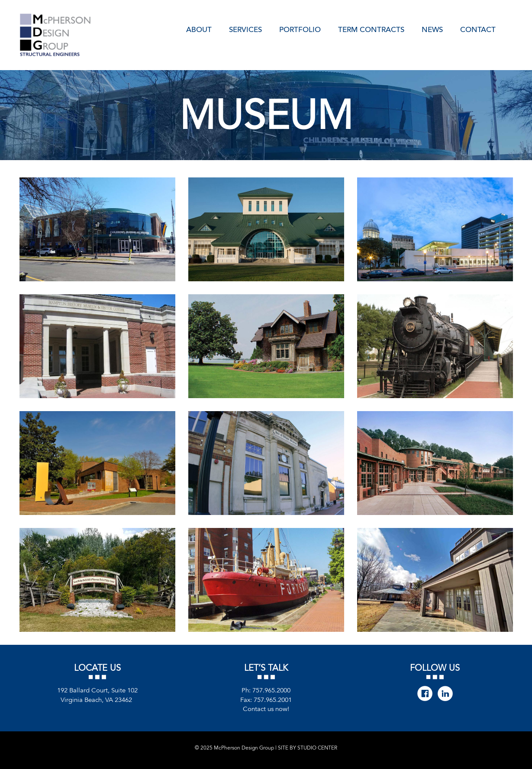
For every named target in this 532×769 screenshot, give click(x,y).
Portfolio (300, 29)
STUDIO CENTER (317, 748)
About (199, 29)
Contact (478, 29)
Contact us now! (266, 709)
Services (245, 29)
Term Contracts (371, 29)
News (432, 29)
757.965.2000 (271, 691)
